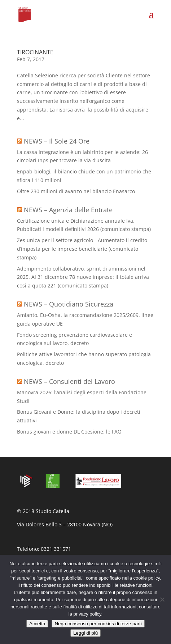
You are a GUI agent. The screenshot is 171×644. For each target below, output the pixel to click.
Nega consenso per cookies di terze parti (98, 624)
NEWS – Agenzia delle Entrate (68, 210)
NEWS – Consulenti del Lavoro (69, 381)
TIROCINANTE (35, 52)
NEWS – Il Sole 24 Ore (57, 141)
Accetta (37, 624)
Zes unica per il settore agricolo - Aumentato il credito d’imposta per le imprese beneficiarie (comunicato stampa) (82, 249)
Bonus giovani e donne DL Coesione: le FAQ (69, 432)
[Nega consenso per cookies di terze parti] (162, 599)
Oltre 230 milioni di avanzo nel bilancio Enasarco (76, 191)
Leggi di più (85, 633)
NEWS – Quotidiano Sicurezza (69, 304)
